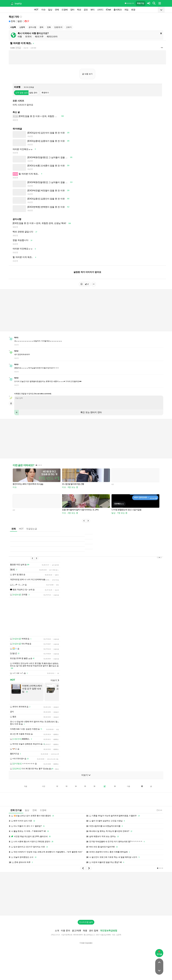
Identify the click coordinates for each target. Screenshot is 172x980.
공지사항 (32, 27)
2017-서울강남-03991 (103, 943)
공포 (86, 10)
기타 (17, 17)
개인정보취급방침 (109, 939)
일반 (19, 21)
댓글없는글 (32, 533)
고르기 (69, 27)
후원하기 (45, 93)
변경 (133, 10)
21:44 (159, 818)
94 (76, 794)
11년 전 (26, 48)
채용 (85, 939)
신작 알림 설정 (22, 93)
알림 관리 (33, 93)
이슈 (43, 10)
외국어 (28, 37)
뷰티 (92, 10)
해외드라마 (52, 37)
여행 (20, 37)
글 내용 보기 (87, 74)
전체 (12, 21)
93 (66, 794)
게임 (126, 10)
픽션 (79, 10)
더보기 (55, 688)
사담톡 (13, 27)
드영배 (65, 10)
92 (57, 794)
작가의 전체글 (29, 87)
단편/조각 (58, 27)
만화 (49, 27)
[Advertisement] (86, 441)
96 (94, 794)
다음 (128, 794)
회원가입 (141, 3)
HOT (36, 10)
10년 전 (15, 120)
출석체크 (118, 10)
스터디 (100, 10)
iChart (108, 10)
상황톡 (22, 27)
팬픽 (42, 27)
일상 (50, 10)
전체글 (18, 48)
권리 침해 (94, 939)
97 (105, 794)
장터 (72, 10)
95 (85, 794)
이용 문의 (65, 939)
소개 (57, 939)
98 (115, 794)
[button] (84, 525)
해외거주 (39, 37)
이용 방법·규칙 (129, 3)
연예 (57, 10)
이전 (44, 794)
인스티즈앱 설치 (86, 930)
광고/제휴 (76, 939)
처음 (26, 794)
